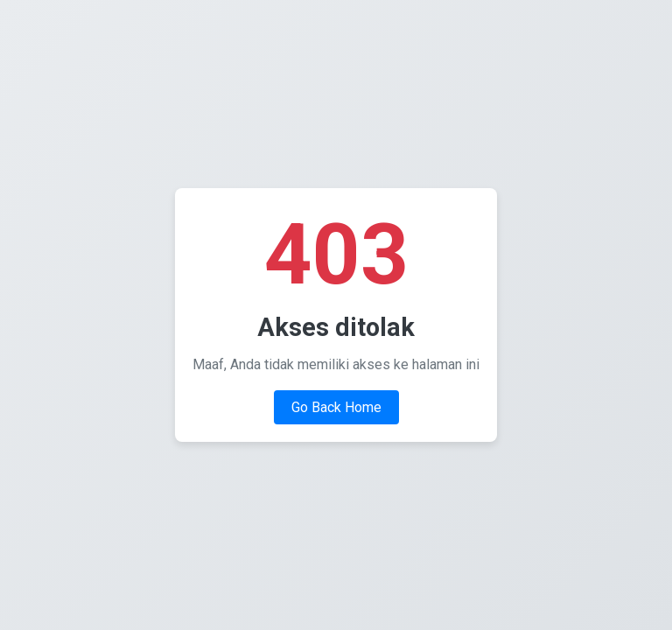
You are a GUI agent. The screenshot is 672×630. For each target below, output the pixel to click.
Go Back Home (336, 407)
